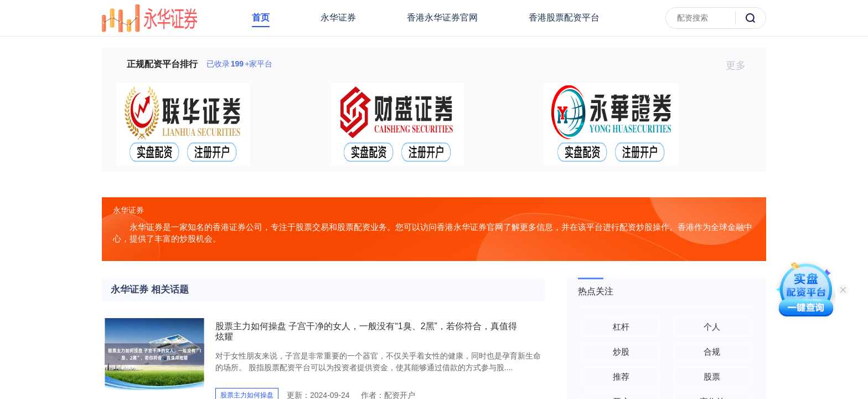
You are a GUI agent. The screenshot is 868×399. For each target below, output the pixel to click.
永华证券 (338, 17)
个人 (712, 327)
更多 (740, 65)
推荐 (621, 377)
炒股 (621, 352)
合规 (712, 352)
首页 (261, 17)
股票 (712, 377)
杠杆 (621, 327)
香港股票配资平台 (564, 17)
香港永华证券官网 (442, 17)
